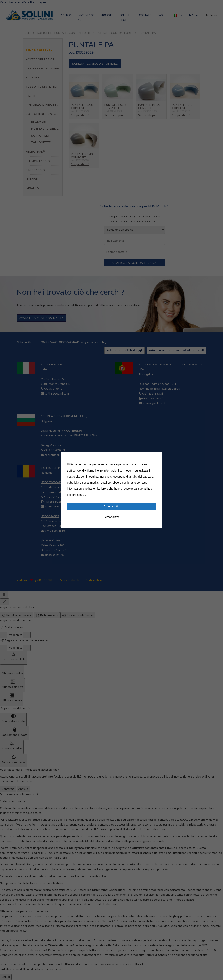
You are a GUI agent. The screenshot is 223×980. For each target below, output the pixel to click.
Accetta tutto (111, 506)
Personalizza (111, 517)
